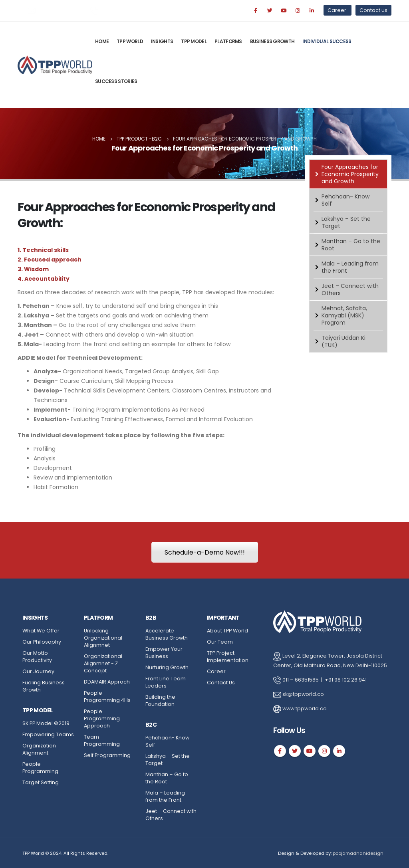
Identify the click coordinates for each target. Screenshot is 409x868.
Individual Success (327, 41)
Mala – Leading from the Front (350, 267)
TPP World (130, 41)
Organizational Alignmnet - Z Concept (103, 663)
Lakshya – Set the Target (346, 222)
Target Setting (41, 782)
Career (338, 10)
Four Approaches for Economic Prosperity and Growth (350, 174)
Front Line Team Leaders (166, 682)
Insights (162, 41)
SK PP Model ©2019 (46, 723)
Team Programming (102, 740)
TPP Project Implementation (228, 657)
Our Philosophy (42, 642)
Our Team (220, 642)
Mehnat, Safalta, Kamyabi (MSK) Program (344, 315)
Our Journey (38, 671)
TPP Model (194, 41)
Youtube (310, 751)
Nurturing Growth (167, 667)
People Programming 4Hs (107, 697)
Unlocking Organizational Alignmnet (103, 638)
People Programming (40, 768)
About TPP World (227, 631)
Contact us (373, 10)
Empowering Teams (48, 734)
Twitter (295, 751)
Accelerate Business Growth (167, 634)
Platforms (228, 41)
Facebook (280, 751)
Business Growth (272, 41)
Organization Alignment (39, 749)
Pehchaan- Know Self (345, 200)
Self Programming (107, 755)
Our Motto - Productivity (37, 657)
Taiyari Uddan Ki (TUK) (343, 341)
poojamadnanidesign (358, 853)
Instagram (324, 751)
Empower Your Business (164, 653)
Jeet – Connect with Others (350, 289)
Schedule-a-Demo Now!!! (205, 552)
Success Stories (116, 81)
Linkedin (339, 751)
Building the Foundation (160, 701)
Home (102, 41)
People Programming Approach (102, 718)
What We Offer (41, 631)
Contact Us (221, 683)
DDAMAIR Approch (107, 682)
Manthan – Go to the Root (351, 245)
